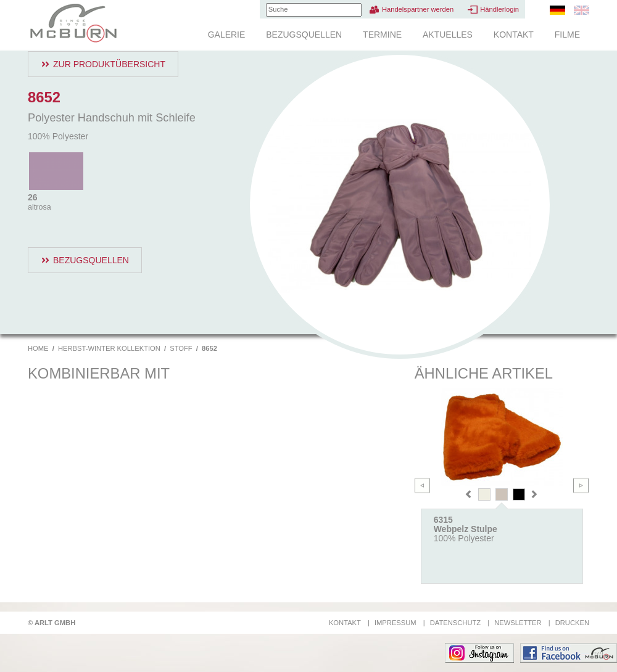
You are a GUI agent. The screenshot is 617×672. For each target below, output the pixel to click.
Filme (567, 35)
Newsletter (518, 623)
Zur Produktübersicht (109, 64)
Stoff (181, 348)
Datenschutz (455, 623)
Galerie (227, 35)
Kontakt (514, 35)
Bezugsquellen (304, 35)
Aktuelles (448, 35)
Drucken (572, 623)
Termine (382, 35)
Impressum (395, 623)
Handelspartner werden (418, 9)
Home (38, 348)
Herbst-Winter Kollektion (109, 348)
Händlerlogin (499, 9)
